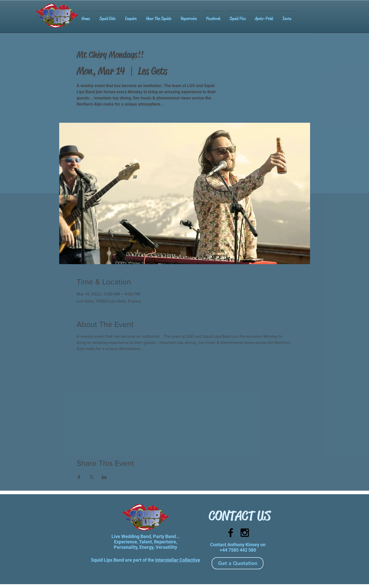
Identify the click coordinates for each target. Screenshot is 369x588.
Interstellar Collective (178, 560)
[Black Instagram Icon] (245, 533)
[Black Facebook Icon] (231, 533)
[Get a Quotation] (238, 563)
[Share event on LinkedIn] (104, 477)
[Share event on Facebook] (79, 477)
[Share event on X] (92, 477)
